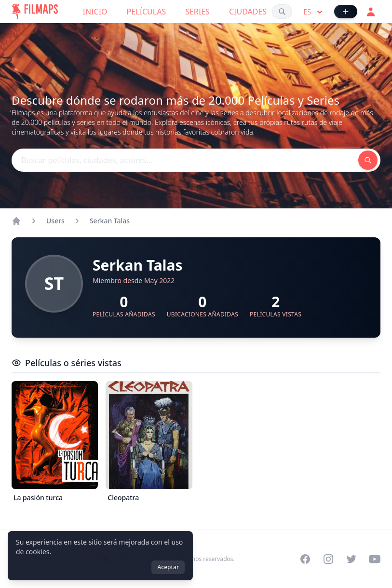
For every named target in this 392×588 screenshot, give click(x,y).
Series (197, 12)
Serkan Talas (110, 221)
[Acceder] (371, 12)
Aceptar (168, 567)
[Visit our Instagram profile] (328, 559)
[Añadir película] (346, 12)
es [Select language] (314, 12)
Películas (147, 12)
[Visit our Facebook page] (305, 559)
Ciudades (248, 12)
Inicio (95, 12)
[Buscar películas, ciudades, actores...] (282, 12)
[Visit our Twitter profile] (351, 559)
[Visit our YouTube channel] (375, 559)
